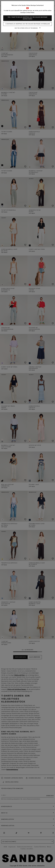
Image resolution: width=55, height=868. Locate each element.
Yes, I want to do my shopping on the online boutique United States (28, 18)
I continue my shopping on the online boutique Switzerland (27, 24)
